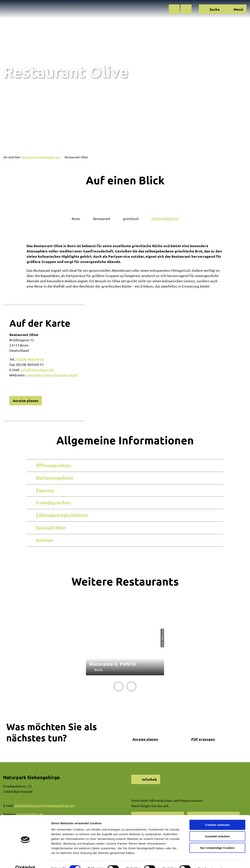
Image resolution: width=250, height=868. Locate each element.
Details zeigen (208, 860)
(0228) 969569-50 (165, 219)
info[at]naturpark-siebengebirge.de (45, 805)
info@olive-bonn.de (37, 370)
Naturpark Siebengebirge (41, 157)
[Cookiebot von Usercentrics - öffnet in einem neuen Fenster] (25, 860)
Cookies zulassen (217, 817)
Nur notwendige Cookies (217, 840)
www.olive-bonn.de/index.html (52, 375)
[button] (174, 9)
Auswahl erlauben (217, 828)
